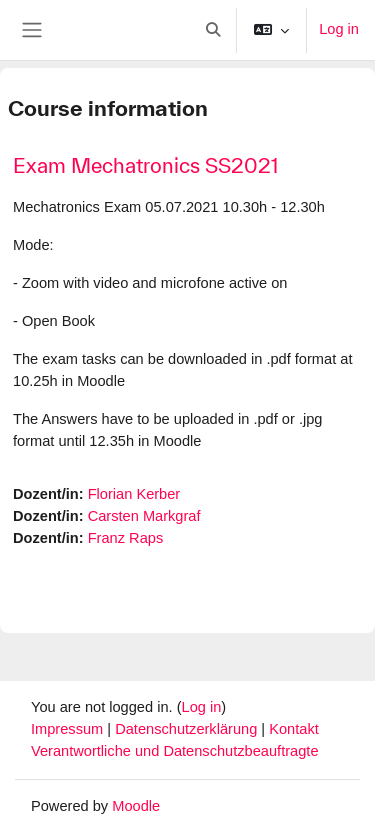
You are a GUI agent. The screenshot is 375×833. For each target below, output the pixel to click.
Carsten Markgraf (144, 516)
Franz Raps (126, 538)
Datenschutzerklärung (188, 729)
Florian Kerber (134, 494)
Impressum (69, 729)
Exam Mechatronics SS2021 (145, 165)
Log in (339, 29)
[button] (214, 30)
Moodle (136, 806)
